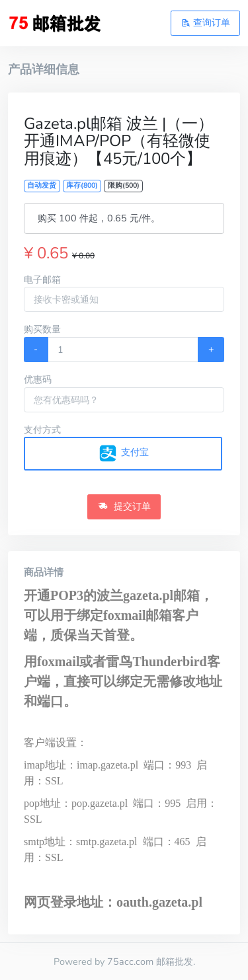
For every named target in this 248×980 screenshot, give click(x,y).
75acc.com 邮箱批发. (151, 961)
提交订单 (124, 506)
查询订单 (206, 22)
